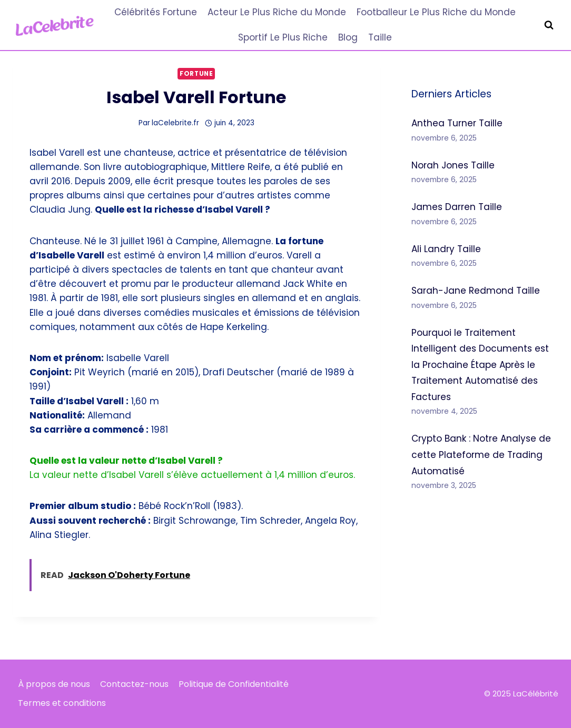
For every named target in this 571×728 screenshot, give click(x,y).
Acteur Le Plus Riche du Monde (277, 12)
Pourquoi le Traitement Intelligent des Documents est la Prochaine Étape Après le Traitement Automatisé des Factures (480, 365)
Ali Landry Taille (446, 249)
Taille (380, 37)
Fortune (196, 74)
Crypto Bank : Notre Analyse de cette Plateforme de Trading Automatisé (481, 455)
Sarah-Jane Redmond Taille (476, 291)
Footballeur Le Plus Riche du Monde (436, 12)
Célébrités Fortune (156, 12)
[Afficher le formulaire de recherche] (549, 25)
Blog (348, 37)
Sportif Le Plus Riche (283, 37)
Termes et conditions (62, 703)
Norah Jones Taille (453, 165)
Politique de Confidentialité (234, 684)
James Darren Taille (457, 207)
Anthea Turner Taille (457, 123)
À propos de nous (54, 684)
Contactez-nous (134, 684)
